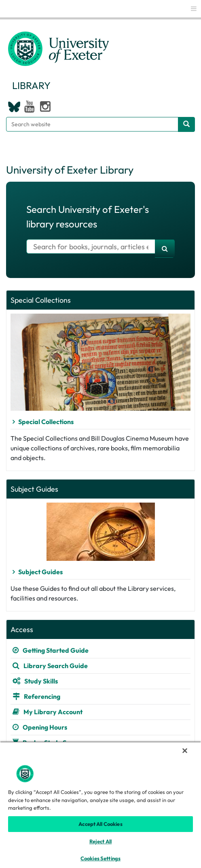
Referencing (42, 696)
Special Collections (46, 422)
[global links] (194, 9)
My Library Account (53, 712)
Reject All (100, 841)
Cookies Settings (100, 858)
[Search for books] (91, 246)
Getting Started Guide (56, 650)
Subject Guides (40, 572)
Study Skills (41, 681)
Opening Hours (45, 727)
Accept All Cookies (100, 824)
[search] (165, 248)
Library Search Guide (56, 666)
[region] (100, 805)
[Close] (185, 751)
